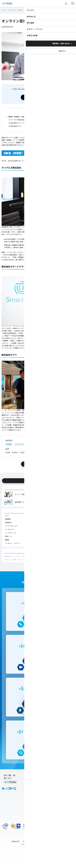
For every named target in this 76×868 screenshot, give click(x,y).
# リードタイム (16, 555)
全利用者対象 (49, 850)
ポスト (31, 462)
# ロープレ (65, 555)
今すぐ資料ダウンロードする (37, 478)
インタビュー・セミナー (13, 542)
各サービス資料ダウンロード (49, 787)
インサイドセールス (21, 443)
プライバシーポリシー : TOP (30, 850)
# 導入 (14, 558)
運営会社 (14, 847)
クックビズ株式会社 (16, 118)
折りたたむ (38, 111)
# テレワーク (22, 558)
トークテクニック (10, 531)
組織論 (7, 538)
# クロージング (56, 555)
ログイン (30, 820)
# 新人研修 (25, 555)
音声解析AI (8, 521)
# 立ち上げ (8, 558)
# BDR (8, 451)
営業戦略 (22, 9)
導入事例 (65, 789)
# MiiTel (15, 451)
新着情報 (47, 806)
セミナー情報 (66, 793)
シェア (50, 462)
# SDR (22, 451)
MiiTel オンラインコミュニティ (67, 801)
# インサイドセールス (43, 555)
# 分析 (32, 555)
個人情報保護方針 (44, 847)
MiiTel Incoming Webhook (30, 814)
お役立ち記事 (13, 9)
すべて (7, 514)
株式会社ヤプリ (15, 125)
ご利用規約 (59, 847)
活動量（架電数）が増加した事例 (19, 115)
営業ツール (34, 443)
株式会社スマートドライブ (19, 121)
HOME (4, 9)
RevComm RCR (28, 847)
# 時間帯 (7, 555)
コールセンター (10, 528)
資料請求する (37, 96)
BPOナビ (65, 796)
